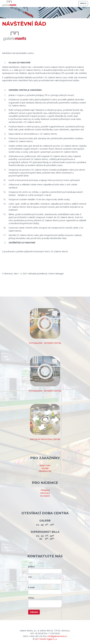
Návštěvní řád (45, 471)
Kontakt (45, 468)
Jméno (31, 567)
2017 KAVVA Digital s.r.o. (46, 639)
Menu (84, 4)
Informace (45, 493)
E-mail (31, 587)
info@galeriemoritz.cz (57, 636)
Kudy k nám (45, 465)
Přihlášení (45, 490)
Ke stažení (45, 496)
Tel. (30, 577)
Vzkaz (31, 598)
